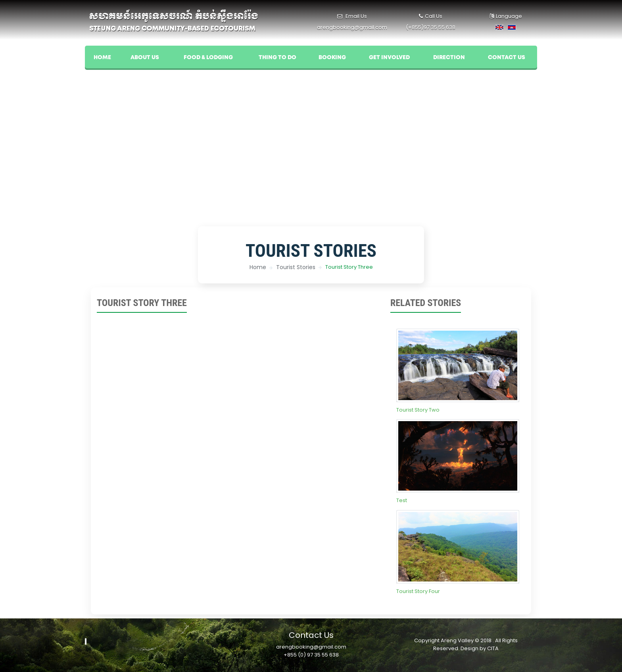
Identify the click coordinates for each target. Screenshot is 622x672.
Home (102, 58)
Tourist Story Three (349, 267)
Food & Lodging (208, 58)
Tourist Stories (296, 267)
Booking (332, 58)
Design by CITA (480, 648)
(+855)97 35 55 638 (431, 27)
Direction (449, 58)
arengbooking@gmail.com (352, 27)
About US (145, 58)
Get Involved (389, 58)
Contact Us (507, 58)
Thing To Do (277, 58)
